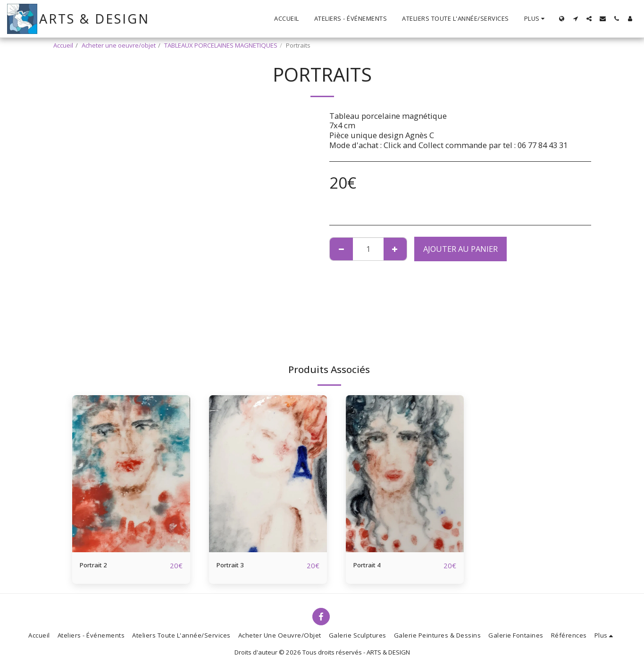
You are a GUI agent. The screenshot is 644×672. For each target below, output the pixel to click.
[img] (131, 474)
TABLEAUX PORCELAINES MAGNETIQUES (221, 45)
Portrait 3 (234, 565)
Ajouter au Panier (460, 249)
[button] (575, 19)
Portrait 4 (371, 565)
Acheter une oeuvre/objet (119, 45)
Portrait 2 (97, 565)
